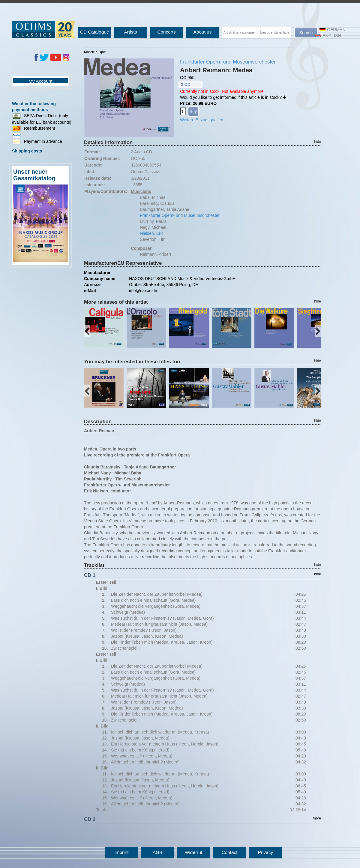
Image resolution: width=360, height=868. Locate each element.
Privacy (265, 852)
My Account (40, 81)
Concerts (166, 32)
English (328, 36)
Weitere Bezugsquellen (202, 120)
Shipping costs (27, 151)
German (332, 30)
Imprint (121, 852)
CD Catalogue (95, 32)
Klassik (89, 52)
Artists (131, 32)
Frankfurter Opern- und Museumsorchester (228, 62)
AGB (158, 852)
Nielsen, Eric (152, 233)
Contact (229, 852)
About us (203, 32)
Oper (102, 52)
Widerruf (193, 852)
